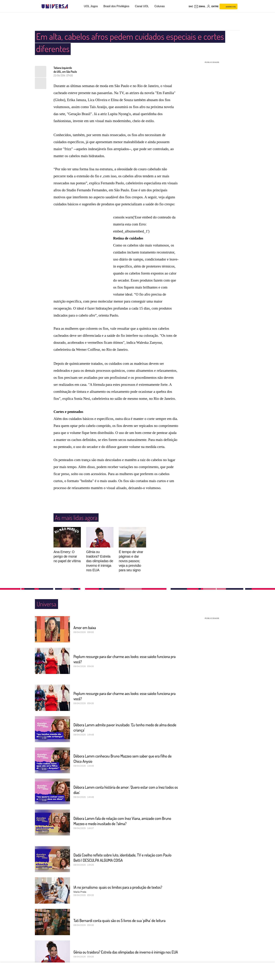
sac (191, 6)
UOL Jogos (91, 6)
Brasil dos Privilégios (116, 6)
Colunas (160, 6)
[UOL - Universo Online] (71, 6)
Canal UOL (142, 6)
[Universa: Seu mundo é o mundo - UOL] (55, 6)
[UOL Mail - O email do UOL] (200, 6)
